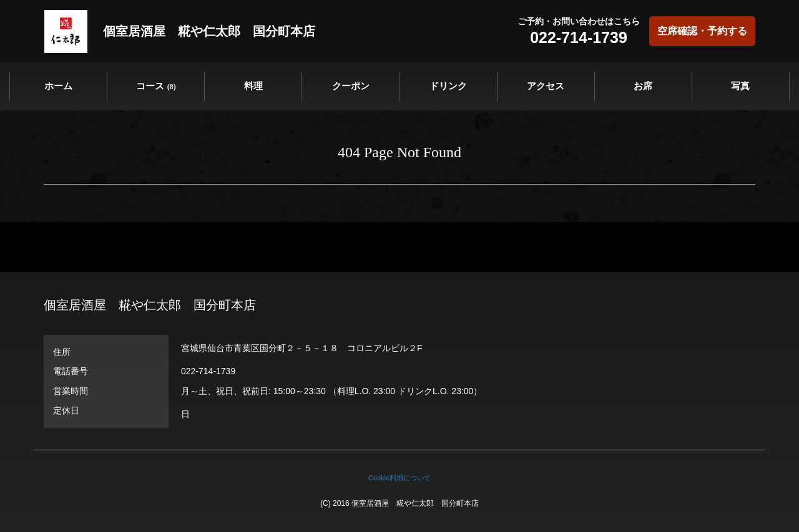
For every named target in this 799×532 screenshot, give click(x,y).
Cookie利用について (399, 478)
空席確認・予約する (702, 31)
